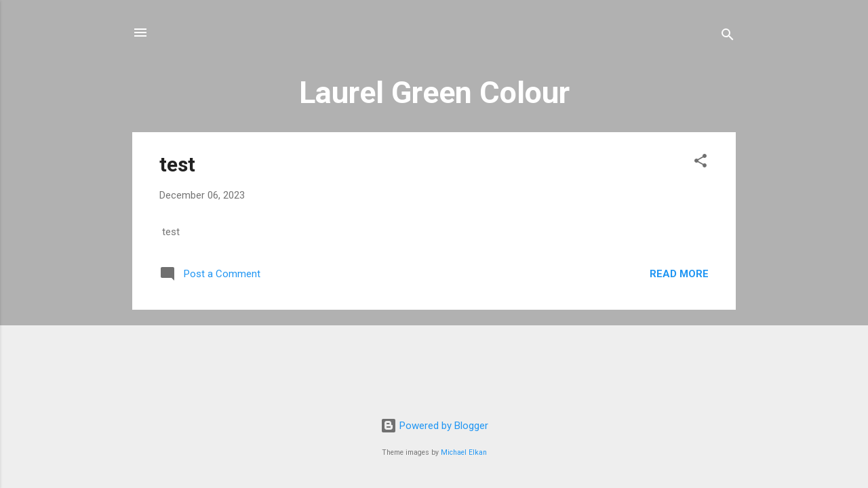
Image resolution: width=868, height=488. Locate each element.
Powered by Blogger (434, 426)
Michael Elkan (464, 452)
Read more (679, 274)
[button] (701, 163)
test (177, 164)
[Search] (728, 37)
